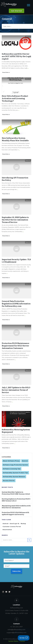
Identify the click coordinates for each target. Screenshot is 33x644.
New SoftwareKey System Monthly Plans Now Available (15, 139)
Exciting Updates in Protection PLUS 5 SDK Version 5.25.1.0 (16, 500)
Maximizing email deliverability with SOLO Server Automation (16, 507)
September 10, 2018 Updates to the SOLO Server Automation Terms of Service (15, 220)
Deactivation (7, 530)
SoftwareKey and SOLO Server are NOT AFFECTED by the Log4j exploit (16, 56)
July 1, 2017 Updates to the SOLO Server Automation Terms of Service (16, 390)
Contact (22, 641)
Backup (23, 524)
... (28, 68)
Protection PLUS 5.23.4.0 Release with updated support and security (15, 513)
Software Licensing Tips (12, 469)
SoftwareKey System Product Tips (15, 473)
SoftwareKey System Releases (14, 477)
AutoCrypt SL (15, 524)
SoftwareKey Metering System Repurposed (16, 431)
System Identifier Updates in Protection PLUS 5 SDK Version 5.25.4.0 (16, 493)
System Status (13, 641)
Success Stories (9, 481)
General (28, 37)
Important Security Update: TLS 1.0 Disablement (16, 261)
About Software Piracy (11, 461)
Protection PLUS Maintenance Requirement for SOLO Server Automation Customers (16, 346)
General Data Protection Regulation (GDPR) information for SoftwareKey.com (16, 304)
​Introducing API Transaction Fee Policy (15, 179)
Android (5, 524)
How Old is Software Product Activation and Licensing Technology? (15, 98)
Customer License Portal (12, 527)
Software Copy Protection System (15, 465)
